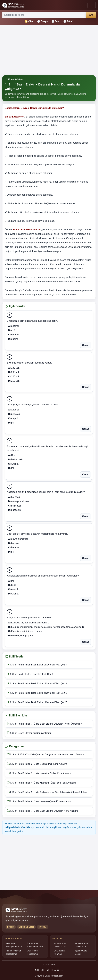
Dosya (43, 21)
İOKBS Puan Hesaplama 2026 (35, 945)
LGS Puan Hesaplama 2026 (14, 945)
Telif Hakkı (40, 970)
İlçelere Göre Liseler (81, 952)
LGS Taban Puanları (59, 952)
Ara (91, 15)
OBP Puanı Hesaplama (32, 952)
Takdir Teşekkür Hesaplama (14, 952)
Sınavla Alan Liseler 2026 (60, 945)
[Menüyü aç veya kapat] (92, 5)
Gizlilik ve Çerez (55, 970)
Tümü (68, 21)
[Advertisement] (49, 50)
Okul (29, 21)
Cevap (86, 345)
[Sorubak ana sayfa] (13, 5)
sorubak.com (49, 964)
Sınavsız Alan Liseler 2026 (81, 945)
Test (56, 21)
